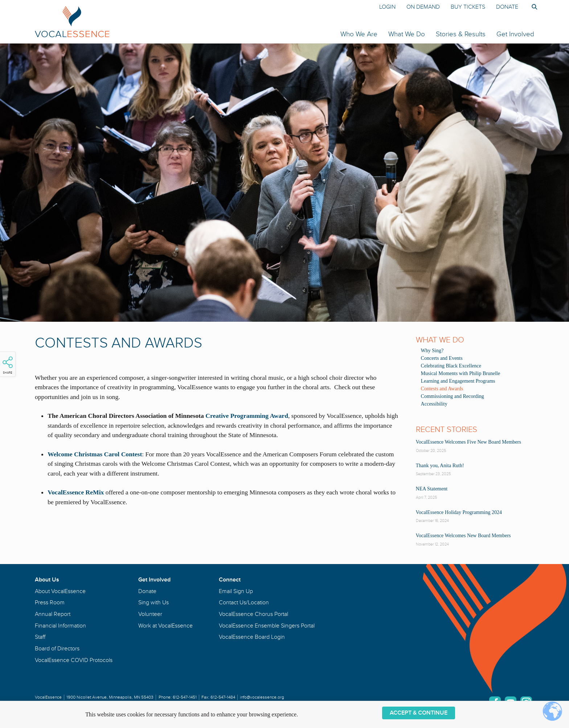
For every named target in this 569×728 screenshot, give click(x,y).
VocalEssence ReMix (76, 492)
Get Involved (515, 34)
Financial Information (60, 626)
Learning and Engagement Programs (458, 381)
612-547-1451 (185, 697)
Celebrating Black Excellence (451, 366)
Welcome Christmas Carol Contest (95, 454)
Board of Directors (57, 649)
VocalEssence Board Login (252, 637)
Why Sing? (432, 351)
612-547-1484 (223, 697)
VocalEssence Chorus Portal (253, 614)
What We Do (407, 34)
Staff (40, 637)
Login (387, 7)
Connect (230, 580)
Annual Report (53, 614)
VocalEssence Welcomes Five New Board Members (468, 442)
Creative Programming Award (247, 416)
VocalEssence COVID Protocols (74, 660)
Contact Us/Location (244, 602)
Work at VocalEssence (165, 626)
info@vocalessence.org (262, 697)
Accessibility (434, 404)
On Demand (423, 7)
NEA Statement (432, 489)
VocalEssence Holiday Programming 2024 (459, 512)
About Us (47, 580)
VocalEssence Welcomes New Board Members (463, 536)
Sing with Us (153, 602)
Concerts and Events (442, 358)
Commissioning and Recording (453, 396)
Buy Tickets (468, 7)
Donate (507, 7)
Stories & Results (461, 34)
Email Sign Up (236, 591)
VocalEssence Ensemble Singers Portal (267, 626)
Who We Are (359, 34)
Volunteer (150, 614)
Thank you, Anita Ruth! (440, 466)
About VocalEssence (60, 591)
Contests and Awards (442, 389)
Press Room (50, 602)
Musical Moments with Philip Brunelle (461, 373)
